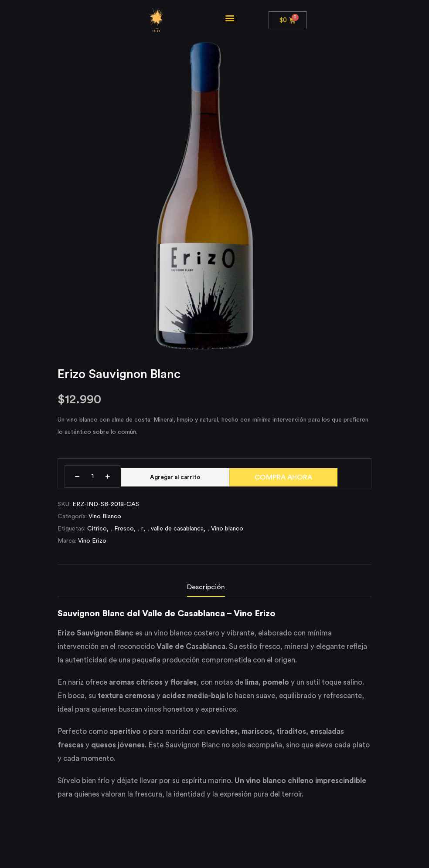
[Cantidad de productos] (92, 476)
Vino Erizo (92, 544)
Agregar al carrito (178, 476)
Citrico (97, 532)
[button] (230, 18)
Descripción (206, 591)
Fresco (124, 532)
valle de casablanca (177, 532)
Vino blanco (227, 532)
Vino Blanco (105, 520)
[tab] (215, 593)
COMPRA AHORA (289, 477)
